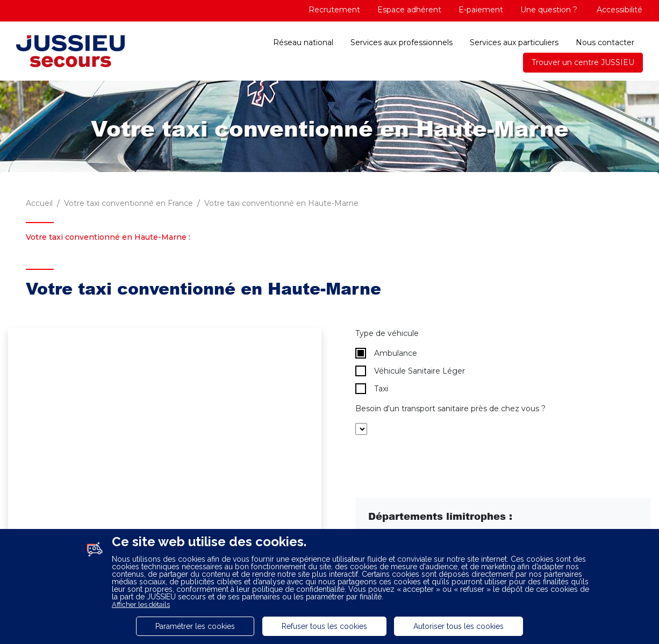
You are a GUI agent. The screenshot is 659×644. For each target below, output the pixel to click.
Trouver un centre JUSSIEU (583, 62)
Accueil (39, 203)
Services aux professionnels (402, 42)
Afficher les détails (141, 604)
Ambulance (386, 353)
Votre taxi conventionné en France (128, 203)
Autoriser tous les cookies (459, 626)
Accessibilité (618, 10)
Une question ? (549, 10)
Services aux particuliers (514, 42)
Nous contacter (605, 42)
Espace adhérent (409, 10)
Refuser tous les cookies (324, 626)
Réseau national (303, 42)
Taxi (372, 389)
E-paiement (481, 10)
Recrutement (334, 10)
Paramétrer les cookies (195, 626)
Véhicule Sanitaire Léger (410, 371)
